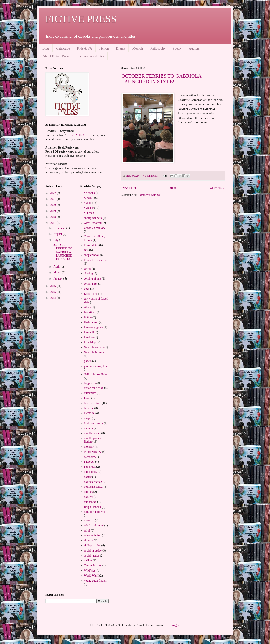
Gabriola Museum (95, 352)
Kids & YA (84, 48)
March (58, 272)
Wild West (90, 571)
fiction (88, 317)
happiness (90, 383)
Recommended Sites (90, 56)
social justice (92, 556)
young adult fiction (95, 581)
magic (88, 418)
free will (89, 332)
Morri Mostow (93, 452)
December (60, 228)
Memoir (138, 48)
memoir (89, 428)
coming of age (92, 279)
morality (89, 447)
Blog (46, 48)
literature (89, 413)
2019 (53, 211)
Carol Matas (91, 245)
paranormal (91, 457)
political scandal (94, 487)
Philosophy (158, 48)
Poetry (177, 48)
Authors (194, 48)
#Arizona (89, 193)
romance (89, 520)
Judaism (89, 408)
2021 (53, 199)
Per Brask (90, 467)
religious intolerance (96, 512)
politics (88, 492)
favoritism (90, 312)
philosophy (90, 472)
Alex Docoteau (93, 223)
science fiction (92, 535)
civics (87, 269)
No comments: (151, 176)
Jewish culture (92, 403)
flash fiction (91, 322)
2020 (53, 205)
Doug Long (91, 294)
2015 (53, 292)
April (57, 267)
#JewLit (89, 198)
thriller (88, 560)
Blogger (174, 625)
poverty (88, 497)
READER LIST (81, 135)
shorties (89, 540)
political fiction (93, 482)
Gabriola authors (94, 347)
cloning (88, 274)
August (58, 234)
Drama (121, 48)
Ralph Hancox (92, 507)
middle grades (92, 433)
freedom (89, 337)
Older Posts (217, 188)
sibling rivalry (92, 546)
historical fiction (94, 388)
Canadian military (95, 228)
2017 (53, 223)
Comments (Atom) (149, 195)
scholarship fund (94, 526)
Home (174, 188)
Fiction (104, 48)
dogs (87, 289)
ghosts (88, 361)
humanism (90, 393)
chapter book (92, 255)
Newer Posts (130, 188)
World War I (91, 576)
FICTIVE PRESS (81, 19)
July (56, 240)
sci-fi (87, 531)
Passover (89, 462)
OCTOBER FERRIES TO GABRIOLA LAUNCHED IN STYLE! (161, 79)
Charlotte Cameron (95, 260)
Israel (87, 398)
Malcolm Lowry (94, 423)
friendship (90, 342)
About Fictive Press (56, 56)
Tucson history (93, 566)
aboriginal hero (93, 218)
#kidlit (88, 203)
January (58, 279)
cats (86, 250)
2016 (53, 286)
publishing (90, 502)
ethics (87, 307)
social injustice (93, 551)
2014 (53, 298)
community (91, 284)
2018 (53, 217)
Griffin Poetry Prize (96, 374)
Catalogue (63, 48)
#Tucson (89, 213)
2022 (53, 193)
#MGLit (89, 208)
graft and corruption (96, 366)
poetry (88, 477)
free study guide (93, 327)
